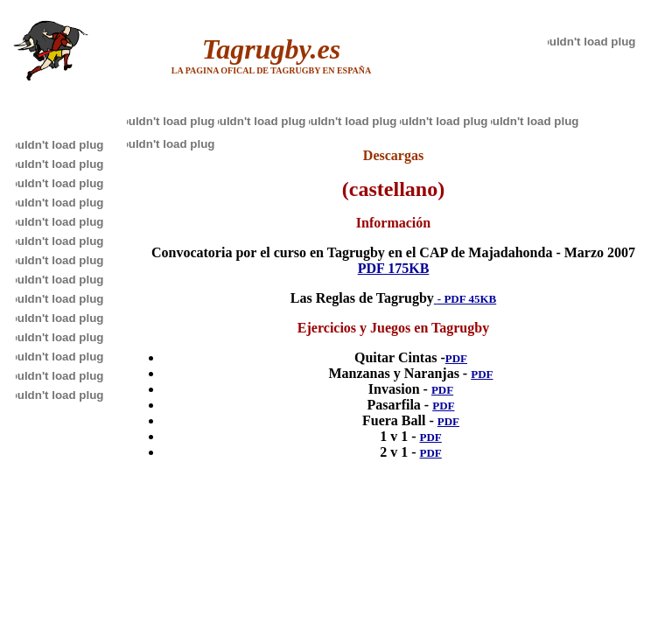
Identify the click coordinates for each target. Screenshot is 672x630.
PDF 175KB (394, 268)
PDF (456, 358)
